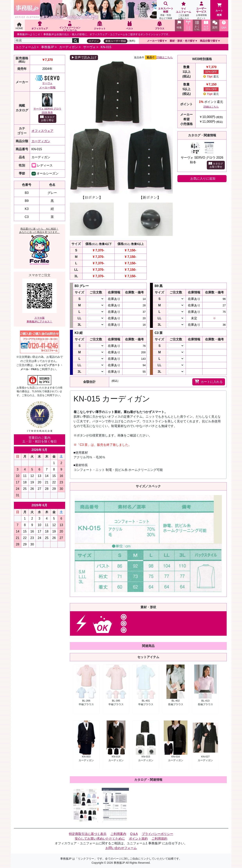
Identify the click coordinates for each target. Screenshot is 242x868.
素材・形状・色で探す (182, 41)
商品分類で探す (209, 41)
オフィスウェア (42, 131)
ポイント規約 (138, 839)
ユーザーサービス (201, 11)
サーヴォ (89, 47)
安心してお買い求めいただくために (100, 839)
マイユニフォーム (183, 11)
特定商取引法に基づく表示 (88, 834)
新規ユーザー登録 (116, 41)
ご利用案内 (118, 834)
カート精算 (219, 10)
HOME (19, 26)
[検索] (44, 40)
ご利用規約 (159, 839)
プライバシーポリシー (157, 834)
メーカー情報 (47, 87)
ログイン (94, 41)
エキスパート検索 (166, 11)
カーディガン (68, 47)
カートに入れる (209, 381)
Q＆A (134, 834)
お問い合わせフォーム (121, 848)
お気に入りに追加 (203, 179)
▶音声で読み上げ (84, 57)
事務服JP (48, 47)
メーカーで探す (156, 41)
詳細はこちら (165, 57)
